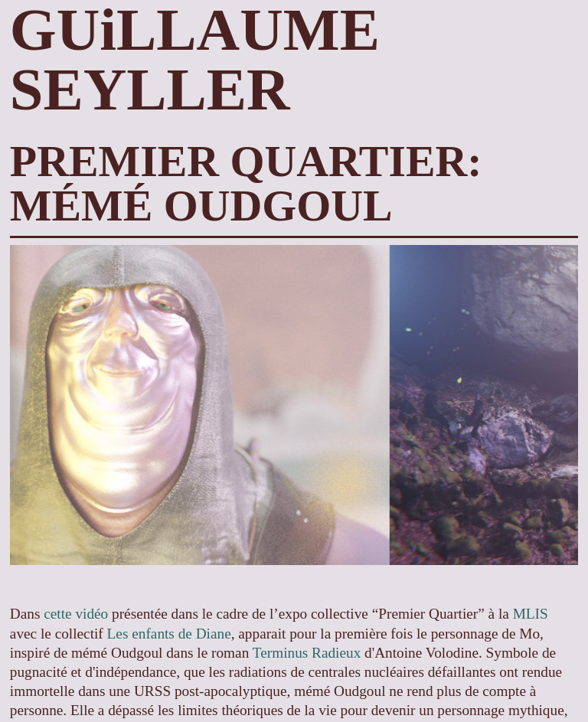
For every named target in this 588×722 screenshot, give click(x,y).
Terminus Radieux (307, 653)
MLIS (531, 614)
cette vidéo (76, 614)
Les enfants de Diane (169, 634)
